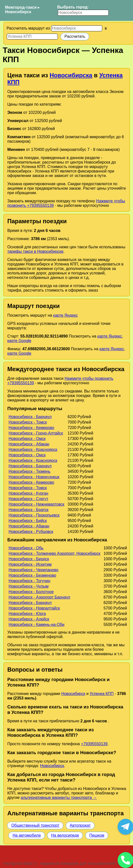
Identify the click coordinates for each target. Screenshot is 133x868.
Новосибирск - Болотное (31, 592)
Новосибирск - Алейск (29, 619)
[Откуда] (77, 28)
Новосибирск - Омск (27, 439)
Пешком (97, 835)
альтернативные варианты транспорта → (59, 798)
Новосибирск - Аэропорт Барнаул (39, 597)
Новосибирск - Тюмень (29, 471)
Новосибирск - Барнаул (30, 417)
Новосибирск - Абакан (29, 444)
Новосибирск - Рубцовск (31, 532)
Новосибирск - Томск (28, 422)
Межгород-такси (21, 7)
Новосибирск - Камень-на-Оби (36, 625)
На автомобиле (27, 835)
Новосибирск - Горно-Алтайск (36, 433)
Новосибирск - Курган (28, 493)
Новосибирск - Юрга (27, 614)
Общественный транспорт (35, 825)
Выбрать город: (73, 7)
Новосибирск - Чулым (28, 586)
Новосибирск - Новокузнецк (34, 477)
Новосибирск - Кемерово (31, 428)
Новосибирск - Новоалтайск (34, 608)
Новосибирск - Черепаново (33, 570)
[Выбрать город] (83, 13)
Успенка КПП (102, 694)
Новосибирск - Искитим (30, 564)
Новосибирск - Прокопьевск (34, 515)
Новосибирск (18, 12)
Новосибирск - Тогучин (29, 581)
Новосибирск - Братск (28, 510)
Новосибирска (71, 75)
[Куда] (32, 37)
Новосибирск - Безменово (32, 575)
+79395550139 (94, 744)
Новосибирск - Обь (26, 548)
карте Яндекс (65, 315)
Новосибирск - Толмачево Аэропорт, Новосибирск (54, 553)
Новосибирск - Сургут (28, 499)
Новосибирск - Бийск (28, 521)
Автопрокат (80, 825)
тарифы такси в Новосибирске (35, 251)
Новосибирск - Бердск (29, 559)
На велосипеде (65, 835)
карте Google (19, 341)
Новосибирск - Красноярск (33, 450)
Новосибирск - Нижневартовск (36, 504)
